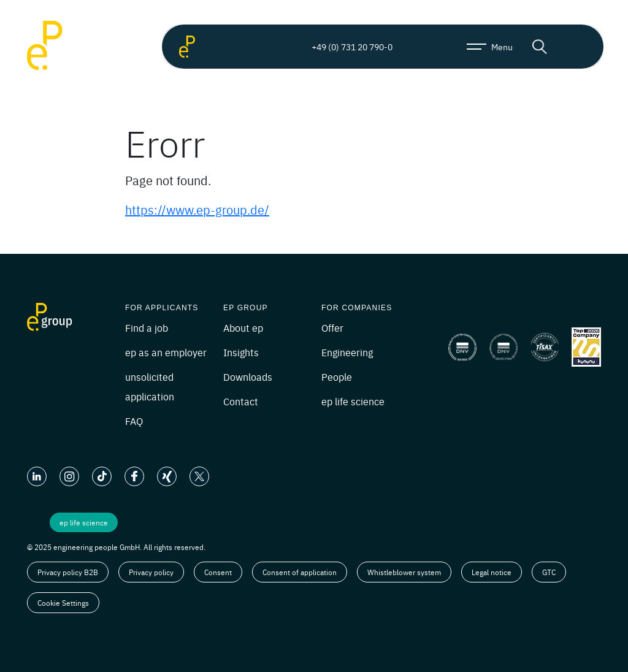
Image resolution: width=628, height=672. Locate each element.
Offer (332, 327)
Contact (241, 401)
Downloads (248, 376)
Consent (218, 572)
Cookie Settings (63, 603)
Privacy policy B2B (68, 572)
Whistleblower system (404, 572)
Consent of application (300, 572)
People (337, 376)
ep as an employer (166, 352)
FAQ (134, 421)
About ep (243, 327)
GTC (549, 572)
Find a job (147, 327)
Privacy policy (151, 572)
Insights (241, 352)
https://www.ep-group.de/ (197, 209)
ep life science (353, 401)
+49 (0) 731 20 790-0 (342, 47)
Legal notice (492, 572)
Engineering (347, 352)
